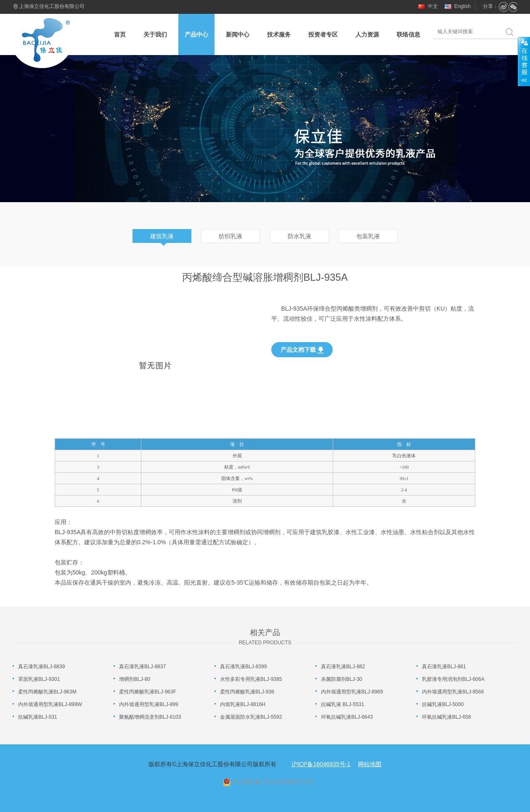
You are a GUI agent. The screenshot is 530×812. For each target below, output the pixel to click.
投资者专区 (323, 34)
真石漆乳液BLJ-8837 (142, 667)
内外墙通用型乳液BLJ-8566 (453, 692)
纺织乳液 (231, 236)
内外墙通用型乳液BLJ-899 (149, 704)
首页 (120, 34)
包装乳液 (368, 236)
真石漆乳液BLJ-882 (343, 667)
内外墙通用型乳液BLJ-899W (50, 704)
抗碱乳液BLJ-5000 (443, 704)
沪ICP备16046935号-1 (321, 764)
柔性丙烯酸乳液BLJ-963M (47, 692)
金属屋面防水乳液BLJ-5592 (251, 717)
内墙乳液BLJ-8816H (243, 704)
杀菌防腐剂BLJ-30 (342, 679)
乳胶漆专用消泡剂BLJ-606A (453, 679)
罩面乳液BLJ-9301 (39, 679)
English (462, 6)
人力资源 (367, 34)
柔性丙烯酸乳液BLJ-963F (148, 692)
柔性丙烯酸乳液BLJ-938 (247, 692)
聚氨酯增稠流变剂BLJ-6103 (150, 717)
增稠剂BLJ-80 (135, 679)
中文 (433, 6)
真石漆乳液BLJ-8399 (243, 667)
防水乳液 (299, 236)
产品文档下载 (302, 350)
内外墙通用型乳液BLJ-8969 (352, 692)
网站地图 (370, 764)
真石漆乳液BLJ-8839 (41, 667)
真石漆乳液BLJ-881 (444, 667)
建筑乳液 (162, 236)
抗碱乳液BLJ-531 (38, 717)
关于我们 (155, 34)
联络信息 (408, 34)
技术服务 (279, 34)
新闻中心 (238, 34)
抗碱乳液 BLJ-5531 (343, 704)
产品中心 (196, 34)
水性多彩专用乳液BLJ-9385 (251, 679)
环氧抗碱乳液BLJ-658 (447, 717)
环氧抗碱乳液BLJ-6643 (347, 717)
